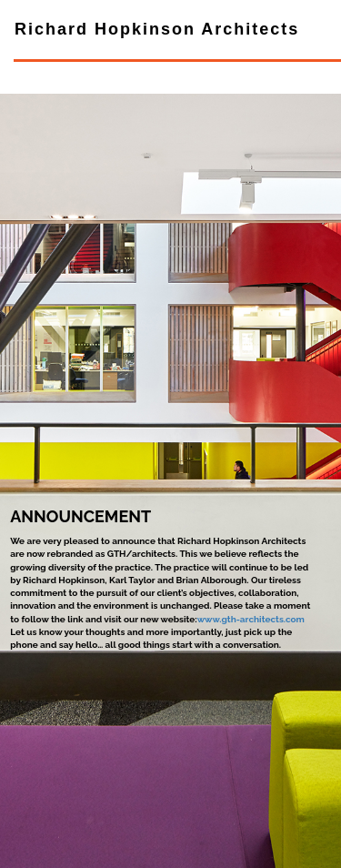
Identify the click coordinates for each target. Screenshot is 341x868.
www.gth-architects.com (251, 619)
